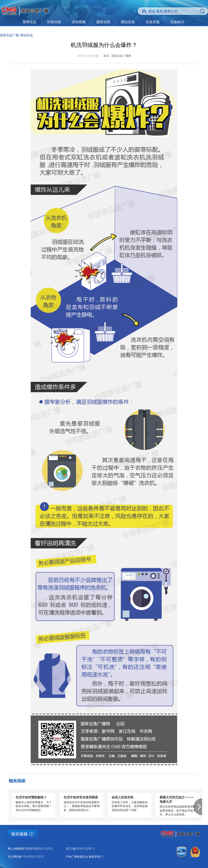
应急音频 (153, 22)
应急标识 (177, 22)
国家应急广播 (9, 35)
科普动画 (54, 22)
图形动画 (103, 22)
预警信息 (29, 22)
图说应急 (128, 22)
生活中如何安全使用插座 (81, 797)
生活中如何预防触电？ (31, 797)
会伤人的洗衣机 (123, 797)
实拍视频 (79, 22)
